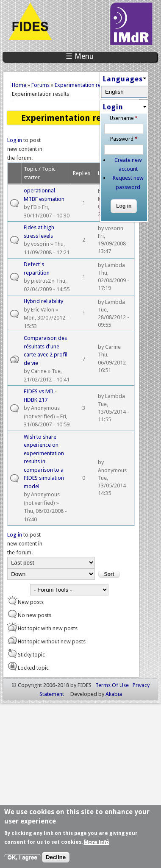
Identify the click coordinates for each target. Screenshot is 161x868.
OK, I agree (22, 857)
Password (124, 139)
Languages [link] (123, 79)
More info (97, 842)
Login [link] (113, 107)
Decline (56, 857)
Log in (15, 140)
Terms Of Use (112, 685)
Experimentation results (83, 85)
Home (19, 85)
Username (124, 118)
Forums (40, 85)
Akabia (114, 694)
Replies (82, 173)
